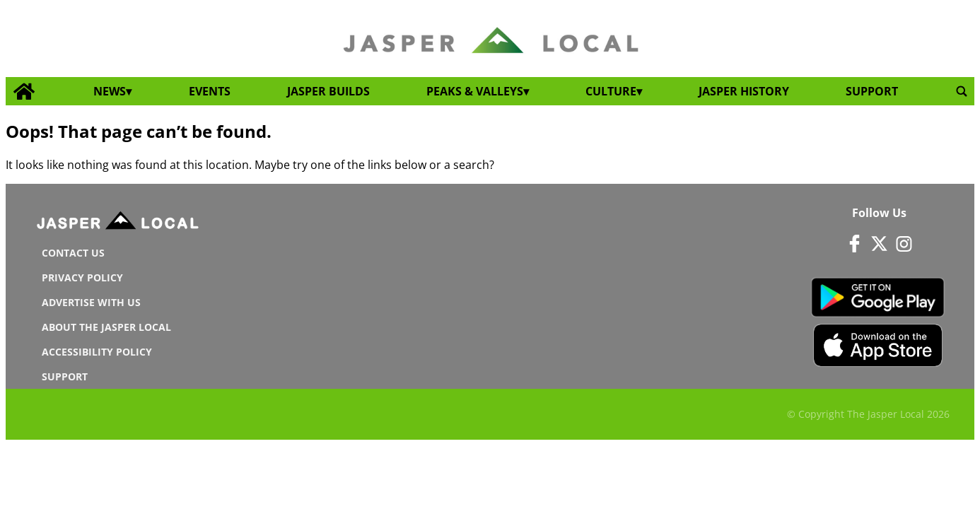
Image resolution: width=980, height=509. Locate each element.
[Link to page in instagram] (904, 243)
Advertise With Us (91, 302)
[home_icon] (24, 92)
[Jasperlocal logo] (119, 223)
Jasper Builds (328, 91)
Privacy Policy (82, 277)
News (110, 91)
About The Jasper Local (106, 327)
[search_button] (962, 91)
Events (210, 91)
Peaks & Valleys (475, 91)
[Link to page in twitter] (879, 243)
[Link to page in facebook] (854, 243)
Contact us (73, 253)
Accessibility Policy (97, 352)
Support (872, 91)
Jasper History (744, 91)
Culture (611, 91)
